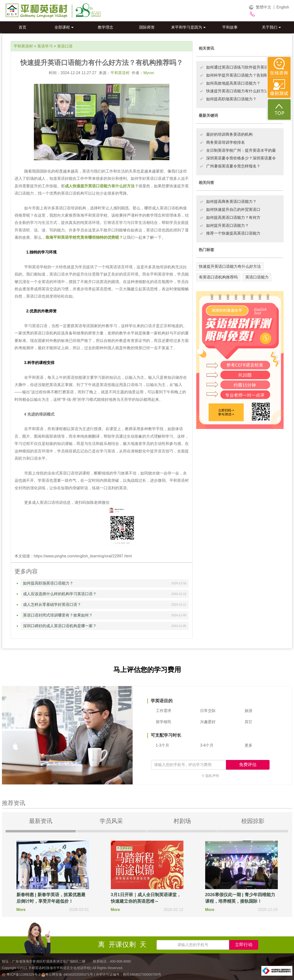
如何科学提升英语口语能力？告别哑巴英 (241, 75)
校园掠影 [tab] (253, 821)
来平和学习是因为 (188, 27)
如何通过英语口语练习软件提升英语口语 (241, 67)
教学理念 (106, 27)
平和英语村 (23, 46)
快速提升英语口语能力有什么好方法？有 (241, 91)
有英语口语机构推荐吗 (218, 277)
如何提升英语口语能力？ (227, 225)
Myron (149, 73)
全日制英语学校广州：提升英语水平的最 (241, 150)
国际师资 (147, 27)
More (21, 910)
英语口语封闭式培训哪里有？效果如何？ (58, 615)
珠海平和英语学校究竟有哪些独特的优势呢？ (84, 237)
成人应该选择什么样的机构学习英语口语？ (60, 594)
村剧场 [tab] (182, 821)
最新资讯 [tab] (41, 821)
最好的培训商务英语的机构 (229, 134)
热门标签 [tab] (206, 250)
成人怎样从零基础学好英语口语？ (52, 605)
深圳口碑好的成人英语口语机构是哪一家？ (60, 626)
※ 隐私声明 (210, 776)
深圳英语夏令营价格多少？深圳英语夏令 (241, 158)
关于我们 (271, 27)
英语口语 (65, 46)
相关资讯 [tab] (206, 48)
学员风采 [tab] (111, 821)
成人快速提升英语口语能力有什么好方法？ (102, 186)
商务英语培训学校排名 (226, 142)
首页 (23, 27)
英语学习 (45, 46)
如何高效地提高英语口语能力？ (233, 83)
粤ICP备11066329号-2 (22, 974)
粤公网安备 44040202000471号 (68, 974)
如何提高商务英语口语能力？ (231, 202)
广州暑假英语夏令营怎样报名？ (233, 166)
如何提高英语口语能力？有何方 (233, 217)
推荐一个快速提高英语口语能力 (233, 233)
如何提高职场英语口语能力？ (48, 583)
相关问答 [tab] (206, 183)
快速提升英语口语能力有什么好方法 (230, 266)
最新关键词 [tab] (208, 115)
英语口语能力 (257, 277)
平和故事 (230, 27)
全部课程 (64, 27)
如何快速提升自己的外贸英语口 (233, 209)
